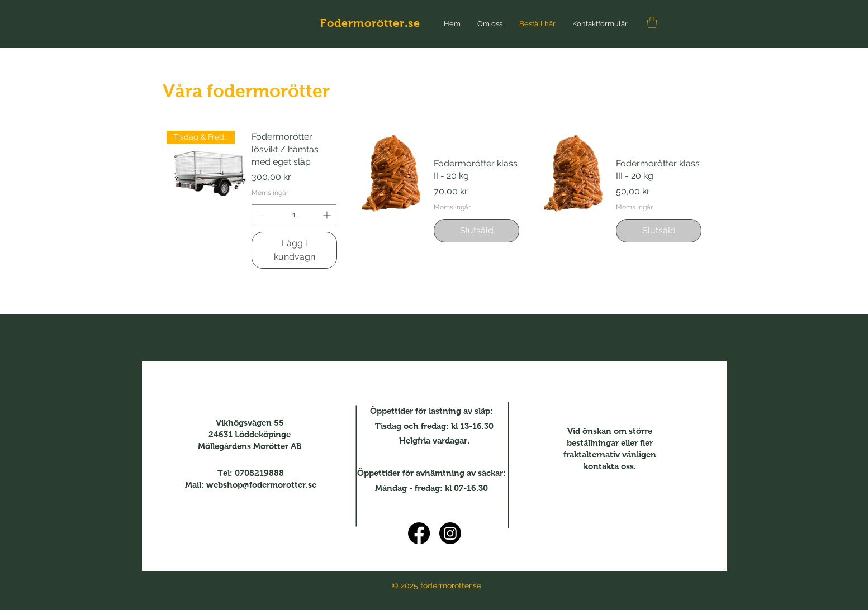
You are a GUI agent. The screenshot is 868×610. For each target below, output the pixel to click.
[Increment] (328, 215)
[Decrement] (260, 215)
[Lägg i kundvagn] (294, 250)
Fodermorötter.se (370, 23)
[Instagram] (450, 533)
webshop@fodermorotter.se (261, 485)
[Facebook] (419, 533)
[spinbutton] (294, 215)
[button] (652, 22)
